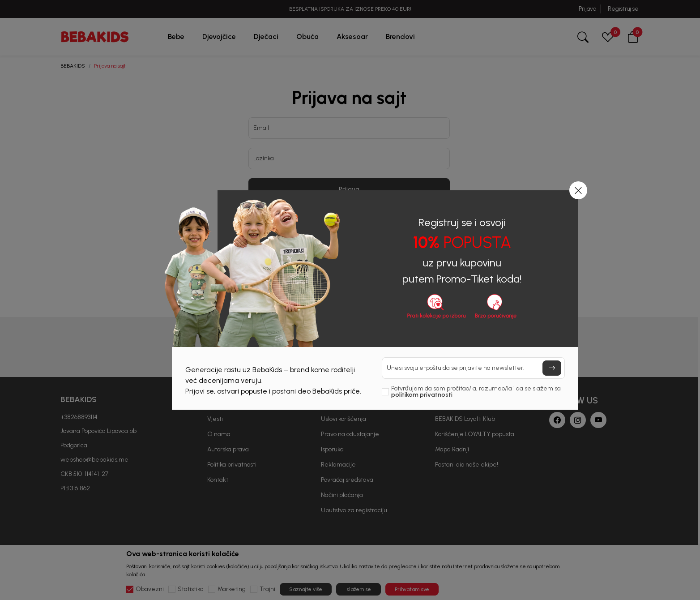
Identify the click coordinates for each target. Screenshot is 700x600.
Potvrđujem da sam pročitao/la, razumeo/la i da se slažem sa (476, 392)
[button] (578, 190)
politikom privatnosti (422, 395)
